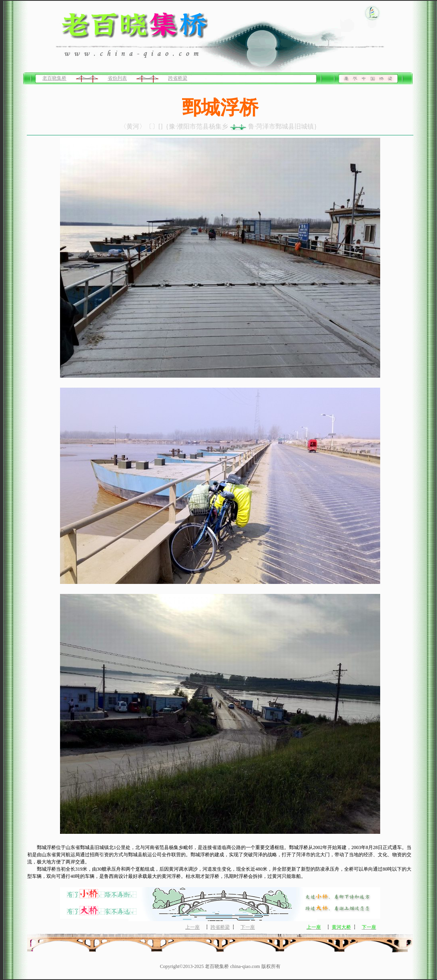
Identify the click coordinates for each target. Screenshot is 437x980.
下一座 (248, 927)
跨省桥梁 (178, 78)
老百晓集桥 (54, 78)
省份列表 (117, 78)
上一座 (192, 927)
